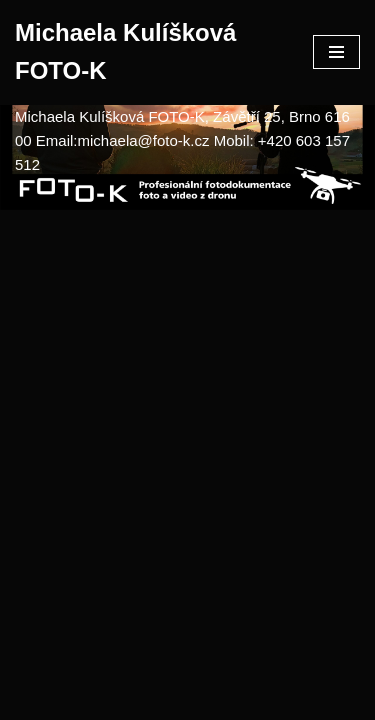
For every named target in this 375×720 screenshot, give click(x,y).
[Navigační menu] (336, 52)
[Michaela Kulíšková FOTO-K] (149, 52)
